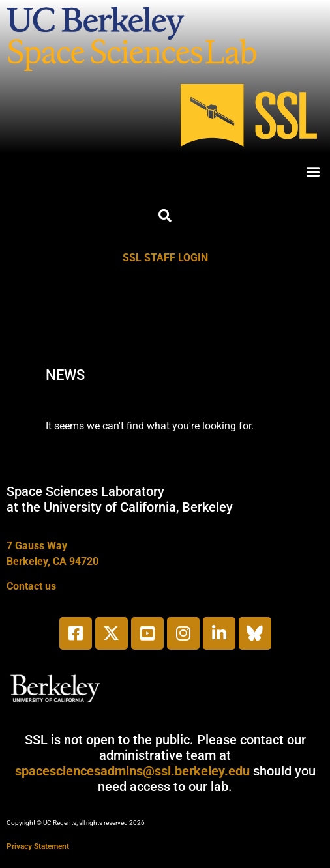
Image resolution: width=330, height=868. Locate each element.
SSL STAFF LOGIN (165, 258)
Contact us (31, 586)
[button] (313, 171)
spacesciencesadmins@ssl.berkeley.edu (132, 771)
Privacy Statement (38, 846)
